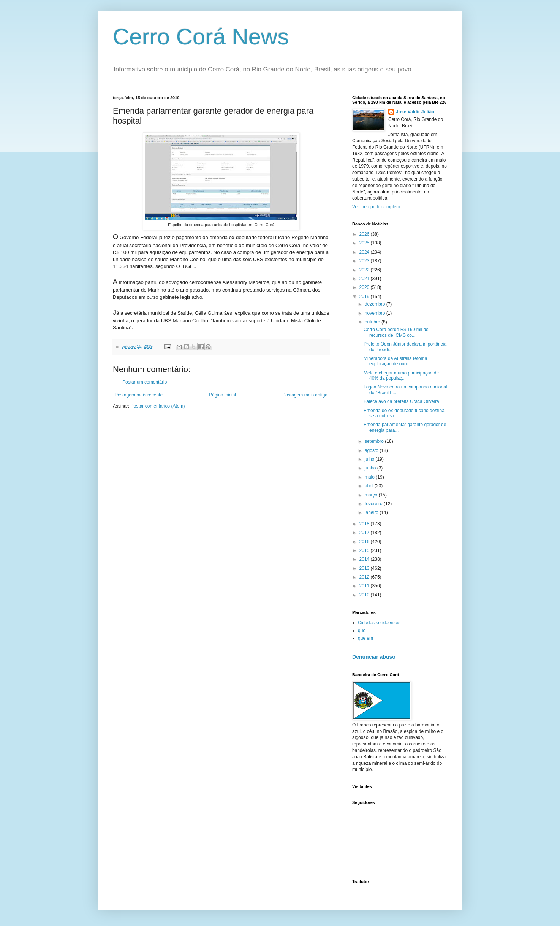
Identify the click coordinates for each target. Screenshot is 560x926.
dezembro (376, 304)
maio (370, 477)
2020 (365, 287)
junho (371, 468)
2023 (365, 261)
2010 (365, 595)
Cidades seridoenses (379, 623)
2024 (365, 252)
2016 (365, 542)
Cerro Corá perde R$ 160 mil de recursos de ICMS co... (396, 332)
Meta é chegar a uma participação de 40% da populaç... (401, 376)
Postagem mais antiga (305, 395)
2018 (365, 524)
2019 (365, 297)
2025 (365, 243)
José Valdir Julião (415, 112)
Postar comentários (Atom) (158, 406)
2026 (365, 234)
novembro (376, 313)
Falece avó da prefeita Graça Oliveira (401, 401)
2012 (365, 577)
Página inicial (222, 395)
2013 (365, 568)
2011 (365, 586)
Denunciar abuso (374, 657)
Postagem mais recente (139, 395)
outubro (373, 322)
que (362, 631)
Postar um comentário (145, 382)
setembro (375, 441)
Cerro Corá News (201, 37)
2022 (365, 270)
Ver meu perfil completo (376, 207)
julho (370, 459)
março (372, 495)
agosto (372, 450)
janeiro (372, 512)
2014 (365, 559)
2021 (365, 279)
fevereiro (374, 504)
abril (370, 486)
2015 (365, 550)
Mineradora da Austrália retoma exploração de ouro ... (395, 361)
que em (365, 638)
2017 (365, 533)
